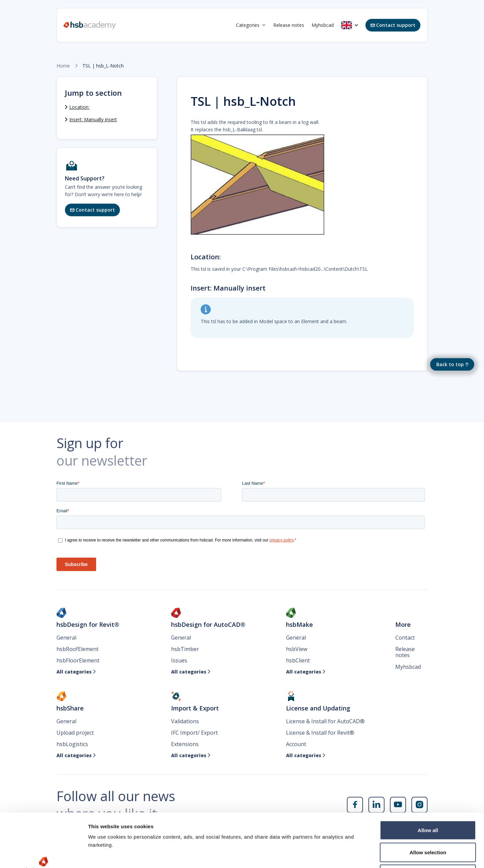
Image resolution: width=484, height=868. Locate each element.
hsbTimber (185, 649)
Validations (185, 721)
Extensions (185, 744)
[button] (251, 25)
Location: (79, 107)
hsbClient (298, 660)
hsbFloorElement (78, 660)
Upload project (75, 733)
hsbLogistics (72, 744)
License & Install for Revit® (320, 733)
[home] (90, 25)
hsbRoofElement (77, 649)
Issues (179, 660)
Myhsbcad (323, 25)
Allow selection (428, 802)
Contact (405, 638)
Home (63, 66)
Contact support (393, 25)
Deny (428, 824)
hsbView (297, 649)
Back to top (450, 364)
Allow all (428, 780)
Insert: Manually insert (93, 119)
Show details (353, 855)
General (66, 638)
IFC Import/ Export (194, 733)
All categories (76, 672)
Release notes (289, 25)
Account (296, 744)
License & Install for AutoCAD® (325, 721)
